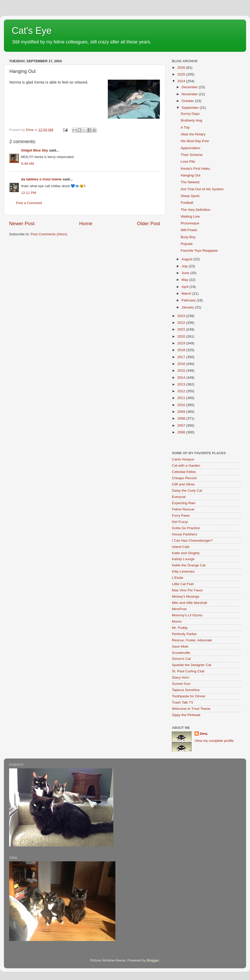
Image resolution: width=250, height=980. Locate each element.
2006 (182, 432)
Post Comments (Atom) (49, 234)
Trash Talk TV (183, 702)
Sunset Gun (181, 684)
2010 (182, 405)
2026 (182, 68)
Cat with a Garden (186, 466)
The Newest (190, 182)
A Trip (185, 127)
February (189, 300)
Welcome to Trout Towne (191, 709)
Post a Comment (29, 203)
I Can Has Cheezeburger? (192, 540)
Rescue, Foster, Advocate (192, 640)
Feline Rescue (183, 509)
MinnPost (179, 609)
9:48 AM (28, 164)
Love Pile (188, 162)
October (188, 101)
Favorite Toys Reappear (199, 251)
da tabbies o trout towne (41, 179)
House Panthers (185, 534)
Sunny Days (190, 114)
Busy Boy (188, 237)
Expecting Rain (184, 503)
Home (86, 223)
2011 (182, 398)
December (190, 87)
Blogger (153, 960)
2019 (182, 343)
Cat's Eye (32, 31)
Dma (204, 734)
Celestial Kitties (184, 472)
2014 (182, 378)
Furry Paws (181, 516)
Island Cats (181, 547)
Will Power (189, 230)
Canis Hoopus (183, 459)
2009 (182, 412)
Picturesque (190, 223)
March (187, 293)
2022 (182, 323)
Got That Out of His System (202, 189)
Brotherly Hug (192, 120)
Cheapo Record (184, 478)
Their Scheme (192, 155)
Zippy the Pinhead (186, 715)
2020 (182, 336)
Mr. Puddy (180, 628)
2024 (182, 81)
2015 (182, 371)
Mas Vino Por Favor (187, 590)
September (191, 108)
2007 (182, 425)
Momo (177, 621)
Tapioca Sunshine (186, 690)
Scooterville (181, 653)
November (190, 94)
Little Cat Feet (183, 584)
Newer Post (22, 223)
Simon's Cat (181, 659)
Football (187, 203)
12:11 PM (29, 193)
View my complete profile (214, 741)
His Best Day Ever (195, 141)
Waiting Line (190, 216)
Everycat (179, 497)
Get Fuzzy (180, 522)
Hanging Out (191, 175)
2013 (182, 384)
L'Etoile (178, 578)
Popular (187, 244)
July (185, 266)
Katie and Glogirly (186, 553)
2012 (182, 391)
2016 (182, 364)
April (186, 287)
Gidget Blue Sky (35, 150)
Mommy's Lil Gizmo (187, 615)
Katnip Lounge (183, 559)
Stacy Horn (181, 677)
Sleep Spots (190, 196)
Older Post (149, 223)
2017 (182, 357)
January (188, 307)
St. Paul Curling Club (188, 671)
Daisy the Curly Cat (187, 491)
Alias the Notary (193, 134)
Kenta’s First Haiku (195, 169)
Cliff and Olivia (183, 484)
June (186, 273)
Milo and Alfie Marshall (189, 603)
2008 (182, 418)
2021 (182, 329)
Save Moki (180, 646)
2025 (182, 74)
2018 (182, 350)
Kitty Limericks (183, 571)
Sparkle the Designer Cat (192, 665)
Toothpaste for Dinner (189, 696)
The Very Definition (196, 210)
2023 (182, 316)
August (187, 259)
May (185, 280)
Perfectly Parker (184, 634)
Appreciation (190, 148)
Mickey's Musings (186, 596)
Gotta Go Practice (186, 528)
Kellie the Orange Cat (189, 565)
